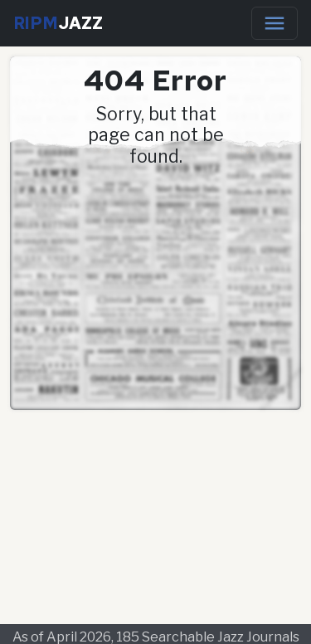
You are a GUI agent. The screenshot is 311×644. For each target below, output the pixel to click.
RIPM (58, 23)
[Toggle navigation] (275, 23)
